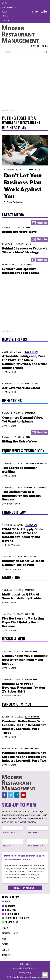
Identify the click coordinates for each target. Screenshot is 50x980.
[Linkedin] (42, 12)
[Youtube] (46, 12)
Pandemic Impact (33, 717)
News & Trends (31, 352)
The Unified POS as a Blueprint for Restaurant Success (21, 496)
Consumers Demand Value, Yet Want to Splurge (22, 419)
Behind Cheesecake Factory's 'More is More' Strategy (25, 250)
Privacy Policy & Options (18, 822)
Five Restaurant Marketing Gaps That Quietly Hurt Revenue (23, 622)
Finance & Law (34, 170)
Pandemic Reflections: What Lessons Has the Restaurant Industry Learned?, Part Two (24, 757)
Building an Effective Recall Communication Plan (23, 563)
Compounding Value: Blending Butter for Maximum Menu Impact (25, 660)
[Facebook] (33, 12)
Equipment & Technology (36, 463)
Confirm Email (35, 846)
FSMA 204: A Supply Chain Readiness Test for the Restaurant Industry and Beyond (23, 535)
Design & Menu (31, 651)
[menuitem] (5, 3)
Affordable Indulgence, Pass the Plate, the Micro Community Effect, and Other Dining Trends (25, 362)
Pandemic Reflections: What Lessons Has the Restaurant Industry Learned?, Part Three (24, 727)
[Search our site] (23, 52)
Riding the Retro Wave (19, 232)
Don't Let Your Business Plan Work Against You (23, 186)
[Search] (46, 52)
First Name (8, 832)
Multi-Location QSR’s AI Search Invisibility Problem (23, 596)
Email (5, 846)
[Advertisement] (25, 84)
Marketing (29, 590)
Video (28, 227)
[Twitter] (37, 12)
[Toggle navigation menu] (45, 975)
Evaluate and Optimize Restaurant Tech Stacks (21, 271)
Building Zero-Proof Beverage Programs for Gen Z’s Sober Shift (23, 688)
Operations (30, 413)
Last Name (33, 832)
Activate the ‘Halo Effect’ (22, 388)
